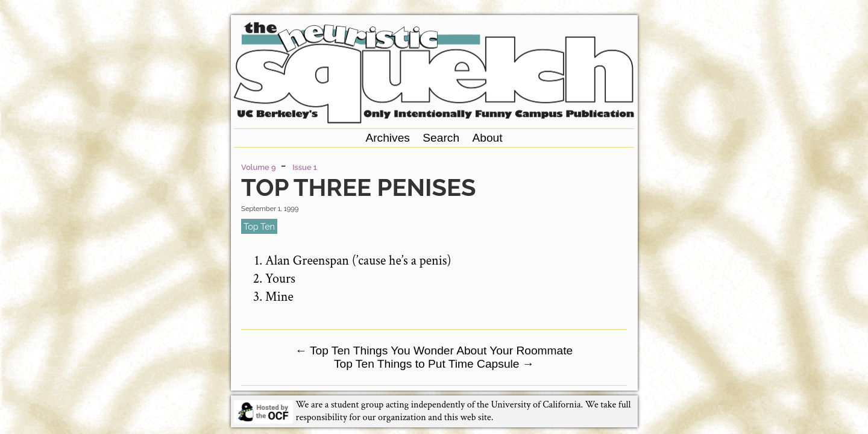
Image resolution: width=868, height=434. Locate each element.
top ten (259, 226)
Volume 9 (258, 167)
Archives (388, 138)
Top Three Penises (358, 187)
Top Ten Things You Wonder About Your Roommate (434, 351)
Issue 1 (305, 167)
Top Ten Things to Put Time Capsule (434, 364)
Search (441, 138)
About (487, 138)
